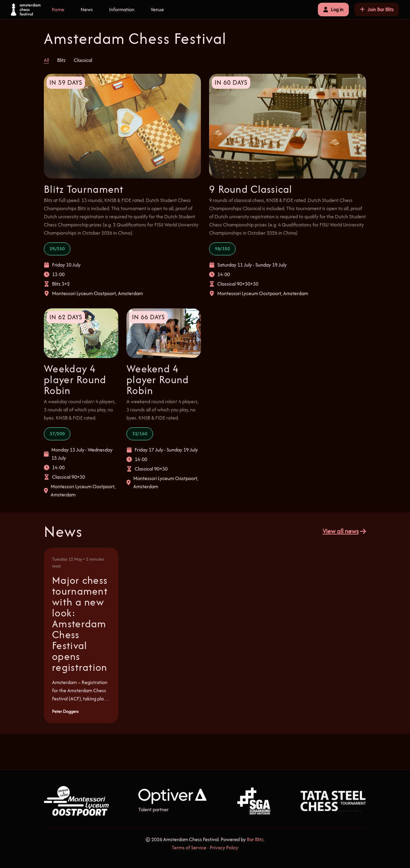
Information (122, 9)
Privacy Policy (224, 847)
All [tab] (46, 60)
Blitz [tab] (61, 60)
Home (58, 9)
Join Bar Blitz (377, 9)
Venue (157, 9)
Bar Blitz (255, 839)
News (87, 9)
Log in (333, 9)
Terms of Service (189, 847)
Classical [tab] (83, 60)
